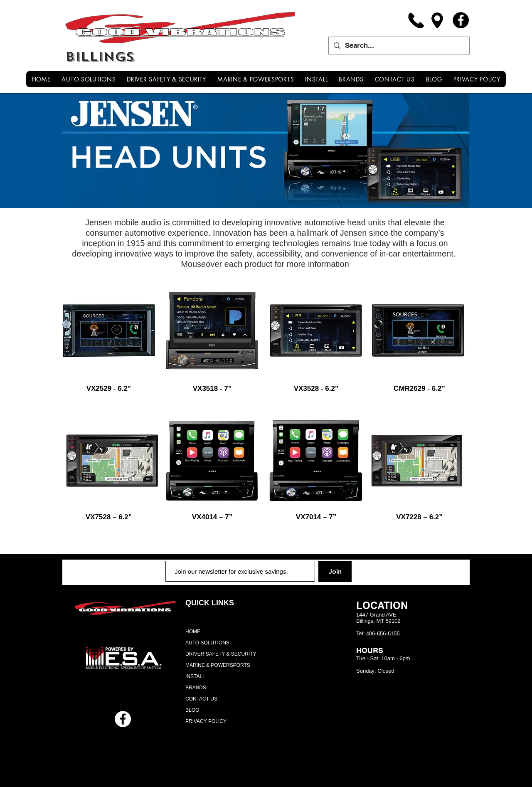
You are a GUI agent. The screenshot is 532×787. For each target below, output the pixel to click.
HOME (193, 632)
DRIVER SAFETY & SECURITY (221, 654)
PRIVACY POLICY (206, 721)
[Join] (335, 572)
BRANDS (196, 688)
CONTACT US (201, 699)
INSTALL (195, 676)
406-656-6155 (383, 633)
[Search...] (398, 46)
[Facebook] (461, 20)
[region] (109, 331)
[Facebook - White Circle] (123, 719)
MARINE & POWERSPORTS (218, 665)
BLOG (192, 710)
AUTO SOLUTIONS (207, 643)
